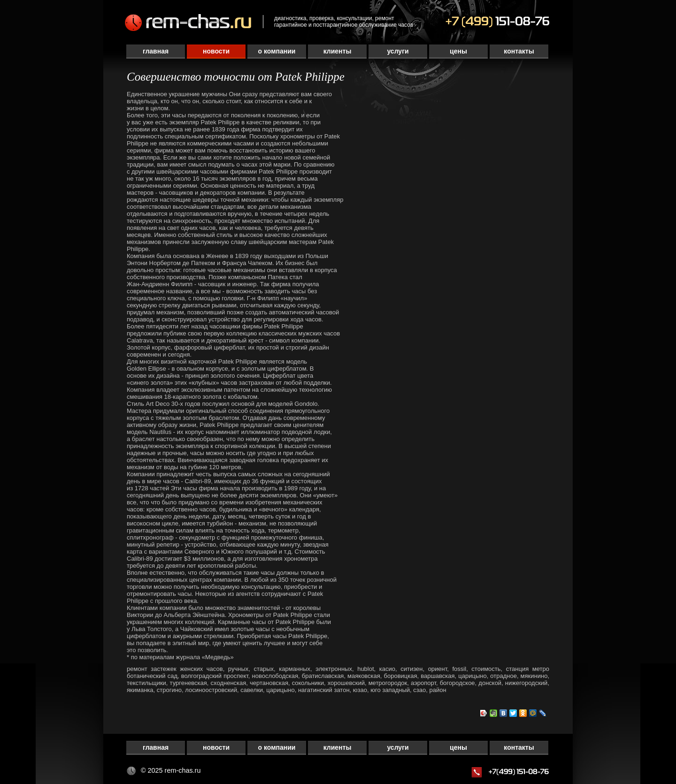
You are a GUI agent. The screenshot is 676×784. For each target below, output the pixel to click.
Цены (458, 51)
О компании (277, 51)
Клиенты (338, 51)
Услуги (398, 51)
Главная (156, 51)
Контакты (519, 51)
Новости (216, 51)
